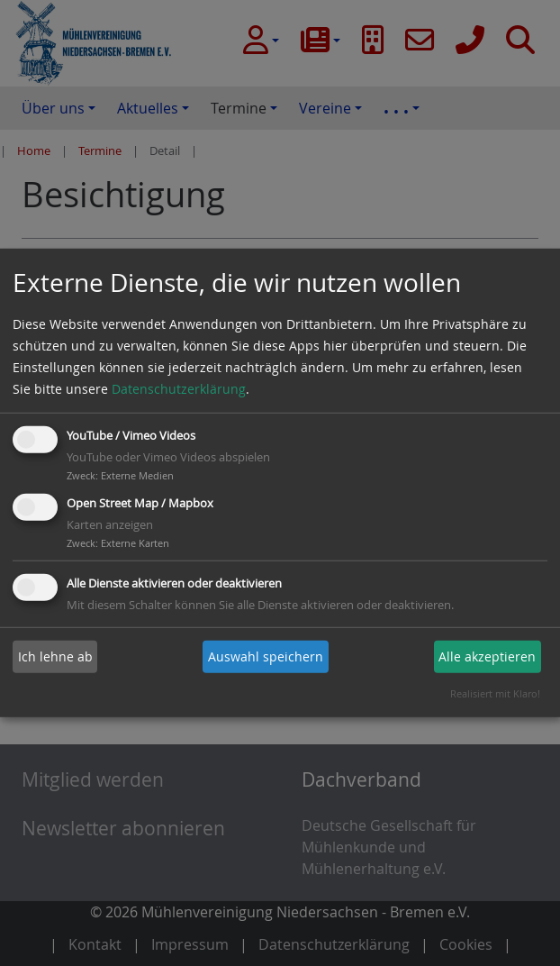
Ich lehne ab (55, 656)
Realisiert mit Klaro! (495, 693)
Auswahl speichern (266, 656)
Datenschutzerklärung (179, 389)
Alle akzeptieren (487, 656)
